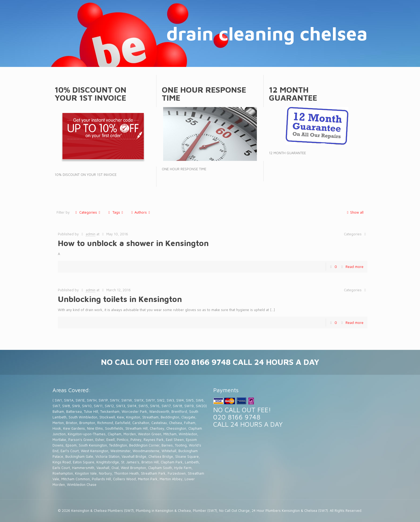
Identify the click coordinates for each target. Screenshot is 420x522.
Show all (354, 212)
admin (91, 234)
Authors (141, 212)
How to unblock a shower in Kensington (133, 243)
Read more (355, 267)
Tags (116, 212)
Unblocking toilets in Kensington (120, 299)
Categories (88, 212)
